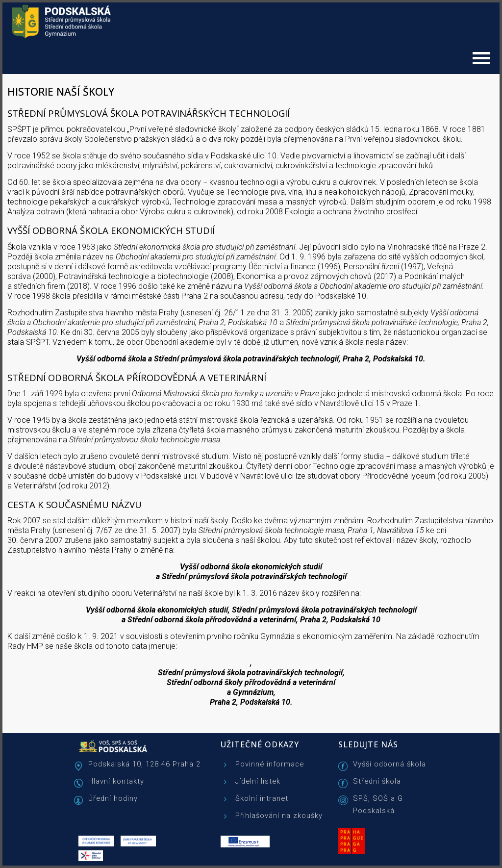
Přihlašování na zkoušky (279, 816)
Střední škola (377, 781)
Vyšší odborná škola (389, 764)
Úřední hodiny (113, 798)
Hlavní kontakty (116, 781)
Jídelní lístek (258, 781)
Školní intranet (262, 798)
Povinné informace (270, 764)
